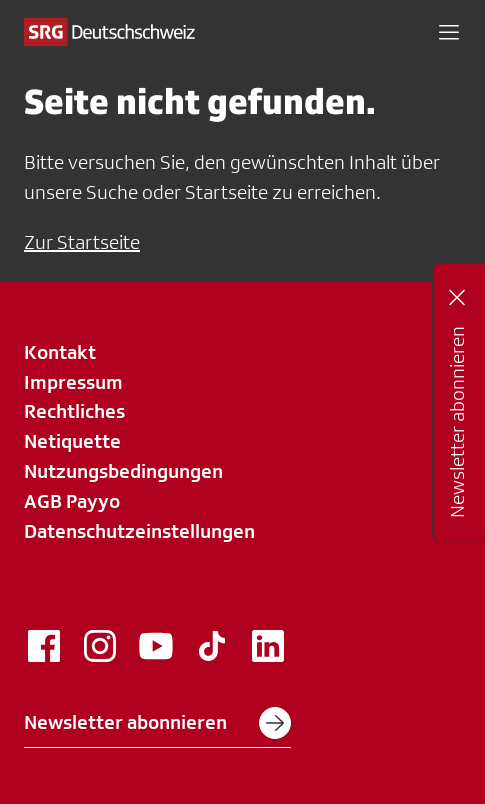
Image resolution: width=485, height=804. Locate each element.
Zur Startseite (82, 242)
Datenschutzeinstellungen (139, 531)
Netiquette (72, 441)
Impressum (73, 382)
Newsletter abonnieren (157, 723)
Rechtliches (74, 411)
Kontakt (60, 352)
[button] (449, 32)
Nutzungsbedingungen (123, 471)
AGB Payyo (72, 501)
